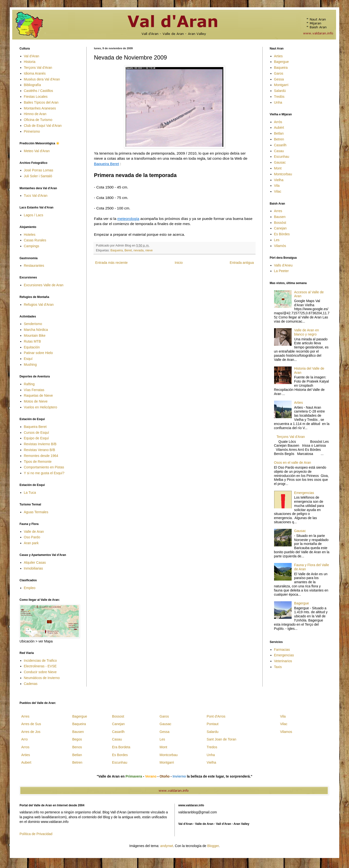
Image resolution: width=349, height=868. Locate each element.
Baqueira (117, 250)
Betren (279, 139)
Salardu (213, 732)
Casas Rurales (35, 240)
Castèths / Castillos (39, 91)
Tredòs (279, 97)
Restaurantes (34, 266)
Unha (278, 102)
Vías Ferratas (34, 390)
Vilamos (286, 732)
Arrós (278, 122)
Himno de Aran (35, 114)
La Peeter (282, 271)
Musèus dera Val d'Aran (42, 79)
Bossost (118, 716)
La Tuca (30, 493)
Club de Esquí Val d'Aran (43, 126)
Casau (279, 151)
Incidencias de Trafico (40, 661)
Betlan (279, 133)
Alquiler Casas (35, 562)
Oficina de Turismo (38, 120)
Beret (128, 250)
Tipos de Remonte (38, 462)
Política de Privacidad (36, 834)
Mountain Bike (35, 335)
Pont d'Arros (216, 716)
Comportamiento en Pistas (44, 467)
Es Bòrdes (282, 234)
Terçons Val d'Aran (38, 68)
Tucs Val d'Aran (36, 196)
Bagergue (282, 62)
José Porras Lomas (39, 170)
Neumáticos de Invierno (42, 678)
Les (277, 240)
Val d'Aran (32, 56)
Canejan (280, 228)
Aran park (31, 543)
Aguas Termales (36, 512)
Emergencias (304, 493)
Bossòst (280, 223)
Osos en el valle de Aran (293, 463)
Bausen (280, 217)
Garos (279, 73)
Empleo (30, 588)
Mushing (30, 365)
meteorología (128, 219)
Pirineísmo (32, 131)
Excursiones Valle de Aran (44, 285)
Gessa (279, 79)
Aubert (26, 762)
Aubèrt (279, 128)
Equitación (32, 347)
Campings (32, 246)
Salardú (280, 91)
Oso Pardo (32, 537)
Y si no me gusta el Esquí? (44, 473)
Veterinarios (283, 661)
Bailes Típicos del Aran (41, 102)
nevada (139, 250)
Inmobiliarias (34, 568)
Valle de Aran (34, 532)
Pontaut (213, 724)
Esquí (28, 359)
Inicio (179, 263)
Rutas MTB (32, 341)
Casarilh (280, 145)
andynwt (167, 846)
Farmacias (282, 650)
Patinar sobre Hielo (38, 353)
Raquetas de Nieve (38, 395)
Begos (77, 739)
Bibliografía (32, 85)
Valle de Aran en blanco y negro (307, 332)
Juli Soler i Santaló (38, 176)
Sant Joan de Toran (221, 739)
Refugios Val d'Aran (39, 305)
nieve (149, 250)
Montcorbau (283, 174)
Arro (24, 739)
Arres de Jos (31, 732)
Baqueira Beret (107, 164)
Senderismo (33, 324)
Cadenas (31, 684)
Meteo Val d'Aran (37, 151)
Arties (278, 56)
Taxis (278, 667)
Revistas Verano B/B (40, 450)
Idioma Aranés (35, 73)
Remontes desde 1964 (41, 456)
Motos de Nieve (36, 401)
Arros (25, 747)
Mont (278, 168)
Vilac (278, 191)
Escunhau (282, 157)
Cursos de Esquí (37, 433)
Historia (30, 62)
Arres (278, 211)
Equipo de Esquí (36, 438)
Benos (77, 747)
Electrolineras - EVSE (40, 666)
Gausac (280, 162)
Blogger (213, 846)
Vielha (279, 180)
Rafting (29, 384)
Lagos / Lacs (34, 215)
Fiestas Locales (36, 97)
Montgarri (281, 85)
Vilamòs (280, 246)
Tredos (212, 747)
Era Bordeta (121, 747)
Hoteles (30, 235)
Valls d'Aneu (283, 265)
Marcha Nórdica (36, 330)
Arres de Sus (31, 724)
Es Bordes (120, 755)
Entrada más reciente (111, 263)
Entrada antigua (242, 263)
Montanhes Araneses (40, 108)
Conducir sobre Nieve (40, 672)
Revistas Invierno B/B (40, 444)
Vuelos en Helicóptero (41, 407)
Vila (277, 186)
